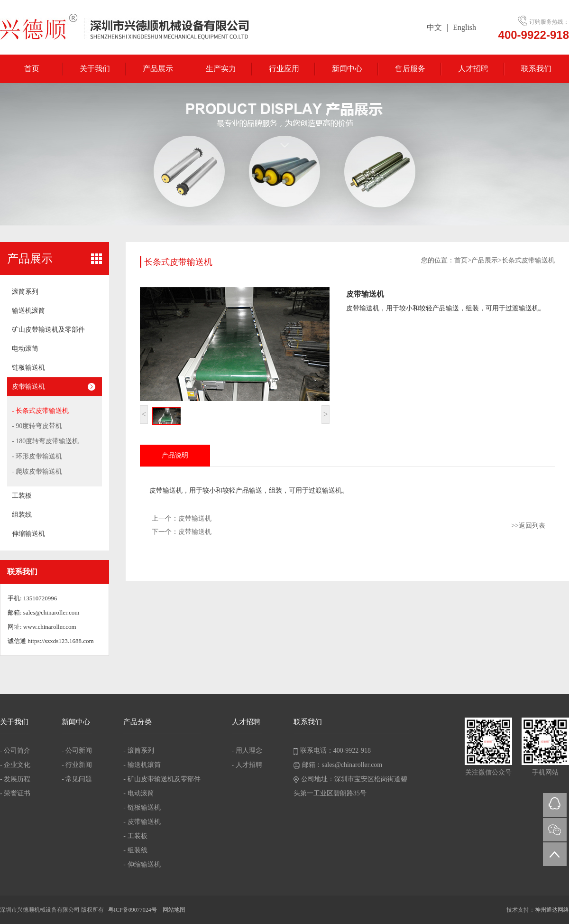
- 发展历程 (15, 779)
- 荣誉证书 (15, 793)
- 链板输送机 (142, 807)
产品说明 (175, 455)
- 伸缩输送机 (142, 864)
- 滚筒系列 (138, 751)
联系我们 (536, 69)
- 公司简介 (15, 751)
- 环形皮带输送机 (37, 456)
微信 (555, 830)
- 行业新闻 (77, 765)
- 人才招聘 (247, 765)
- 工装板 (135, 836)
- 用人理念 (247, 751)
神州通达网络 (552, 910)
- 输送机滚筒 (142, 765)
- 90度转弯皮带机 (37, 426)
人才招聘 (473, 69)
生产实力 (221, 69)
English (464, 27)
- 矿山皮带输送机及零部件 (162, 779)
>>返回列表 (528, 526)
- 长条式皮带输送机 (40, 411)
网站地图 (174, 910)
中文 (434, 27)
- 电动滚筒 (138, 793)
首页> (463, 260)
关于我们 (95, 69)
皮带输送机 (195, 518)
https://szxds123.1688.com (60, 641)
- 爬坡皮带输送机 (37, 471)
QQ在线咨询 (555, 805)
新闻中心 (347, 69)
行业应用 (284, 69)
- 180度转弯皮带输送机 (45, 441)
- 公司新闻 (77, 751)
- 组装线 (135, 850)
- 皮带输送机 (142, 822)
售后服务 (410, 69)
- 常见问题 (77, 779)
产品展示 (158, 69)
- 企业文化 (15, 765)
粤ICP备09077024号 (133, 910)
